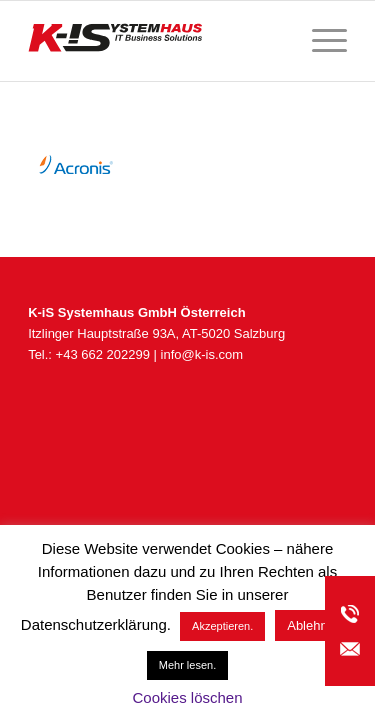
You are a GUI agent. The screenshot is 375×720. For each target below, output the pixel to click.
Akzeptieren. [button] (222, 626)
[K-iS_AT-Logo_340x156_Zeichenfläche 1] (155, 41)
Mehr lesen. (187, 665)
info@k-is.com (202, 354)
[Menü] (319, 41)
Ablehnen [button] (314, 625)
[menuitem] (319, 41)
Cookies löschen (187, 697)
